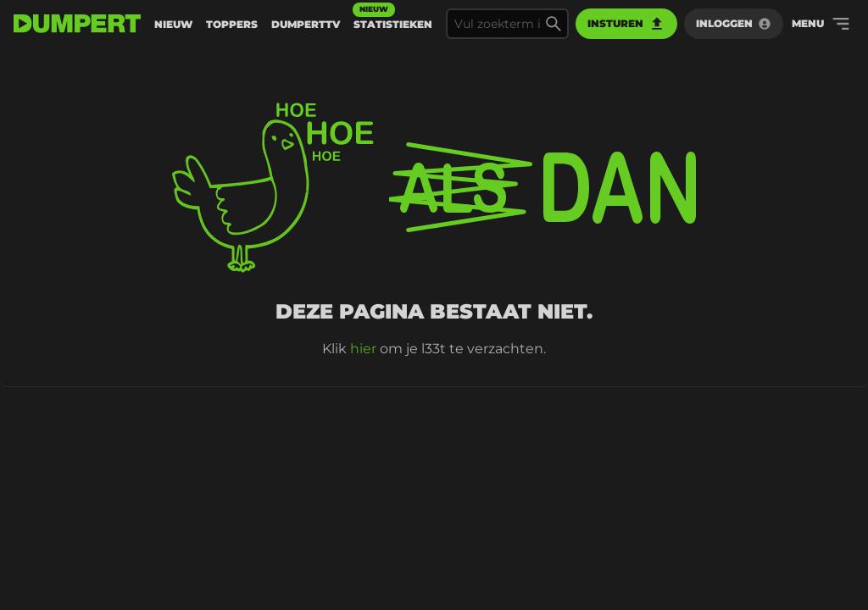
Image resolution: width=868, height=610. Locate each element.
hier (363, 349)
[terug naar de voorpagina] (77, 24)
